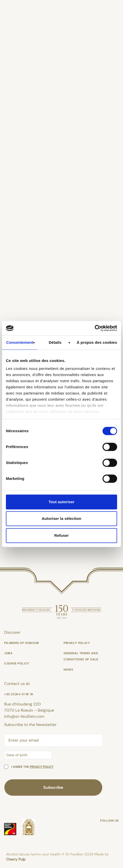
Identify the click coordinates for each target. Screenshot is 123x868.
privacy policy (42, 767)
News (68, 670)
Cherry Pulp (16, 859)
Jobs (8, 653)
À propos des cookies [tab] (97, 342)
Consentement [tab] (20, 342)
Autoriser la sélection (62, 518)
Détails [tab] (55, 342)
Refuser (62, 535)
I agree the (32, 767)
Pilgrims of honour (22, 643)
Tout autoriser (61, 502)
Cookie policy (17, 663)
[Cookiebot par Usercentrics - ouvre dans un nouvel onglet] (95, 328)
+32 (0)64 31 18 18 (19, 694)
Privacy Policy (77, 643)
